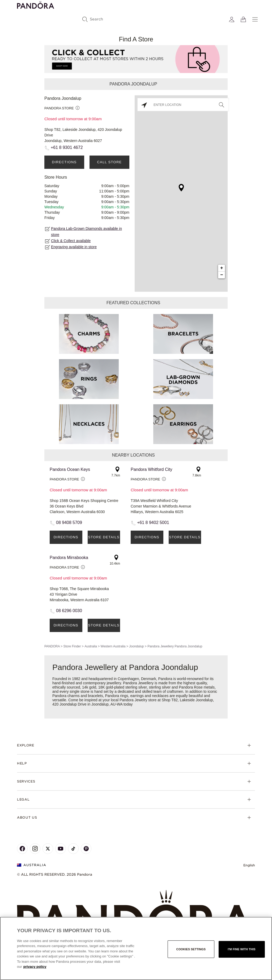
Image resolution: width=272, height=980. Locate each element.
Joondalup (136, 646)
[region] (136, 948)
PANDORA (52, 646)
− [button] (222, 275)
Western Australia (113, 646)
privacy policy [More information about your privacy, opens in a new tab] (35, 967)
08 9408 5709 (69, 523)
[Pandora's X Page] (48, 849)
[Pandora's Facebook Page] (22, 849)
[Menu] (255, 19)
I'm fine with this (242, 949)
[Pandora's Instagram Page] (35, 849)
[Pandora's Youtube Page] (61, 849)
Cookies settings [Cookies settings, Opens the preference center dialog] (191, 949)
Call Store (109, 162)
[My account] (232, 19)
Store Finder (72, 646)
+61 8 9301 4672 (67, 147)
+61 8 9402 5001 (153, 523)
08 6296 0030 (69, 611)
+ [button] (222, 268)
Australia (91, 646)
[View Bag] (243, 19)
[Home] (136, 916)
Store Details (104, 537)
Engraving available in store (74, 247)
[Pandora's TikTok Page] (73, 849)
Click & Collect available (71, 241)
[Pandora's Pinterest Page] (86, 849)
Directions (64, 162)
